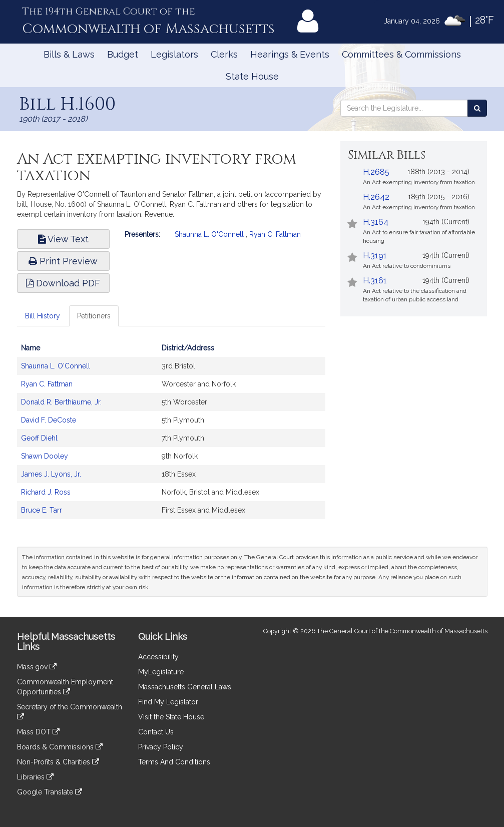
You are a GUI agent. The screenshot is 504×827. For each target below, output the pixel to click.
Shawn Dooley (45, 456)
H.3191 (375, 256)
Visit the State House (171, 717)
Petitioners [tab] (94, 316)
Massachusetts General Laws (185, 687)
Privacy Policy (161, 747)
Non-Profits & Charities (58, 762)
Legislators (174, 54)
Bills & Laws (69, 54)
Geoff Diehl (39, 438)
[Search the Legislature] (477, 108)
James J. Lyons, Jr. (51, 474)
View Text (63, 239)
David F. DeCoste (49, 420)
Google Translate (50, 792)
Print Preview (63, 261)
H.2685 (376, 172)
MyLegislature (161, 672)
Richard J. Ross (46, 492)
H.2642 (376, 197)
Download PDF (63, 283)
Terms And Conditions (174, 762)
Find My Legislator (168, 702)
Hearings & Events (290, 54)
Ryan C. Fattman (275, 234)
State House (252, 76)
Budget (123, 54)
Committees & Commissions (401, 54)
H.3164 (376, 222)
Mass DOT (38, 732)
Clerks (224, 54)
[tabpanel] (171, 434)
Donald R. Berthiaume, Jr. (61, 402)
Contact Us (156, 732)
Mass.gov (37, 667)
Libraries (35, 777)
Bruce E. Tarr (42, 510)
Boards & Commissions (60, 747)
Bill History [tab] (43, 316)
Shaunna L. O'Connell (209, 234)
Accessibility (158, 657)
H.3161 (375, 281)
